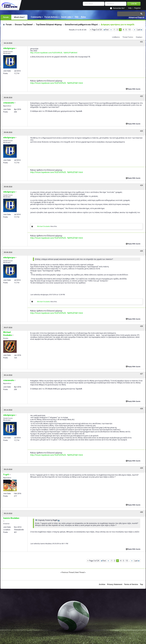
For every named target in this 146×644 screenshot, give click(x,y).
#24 (141, 185)
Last (140, 30)
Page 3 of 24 (97, 30)
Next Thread (80, 572)
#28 (141, 409)
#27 (141, 374)
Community (36, 17)
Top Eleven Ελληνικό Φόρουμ (49, 25)
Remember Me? (119, 8)
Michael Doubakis (44, 226)
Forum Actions (51, 17)
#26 (141, 326)
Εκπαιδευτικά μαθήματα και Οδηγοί (81, 25)
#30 (141, 512)
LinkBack (115, 37)
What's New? (19, 17)
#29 (141, 468)
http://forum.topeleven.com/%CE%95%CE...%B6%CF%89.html (54, 53)
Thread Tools (127, 37)
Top (141, 584)
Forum (6, 17)
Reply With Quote (133, 89)
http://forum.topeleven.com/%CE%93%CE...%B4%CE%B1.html (57, 83)
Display (138, 37)
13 (129, 30)
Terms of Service (131, 584)
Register (137, 8)
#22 (141, 96)
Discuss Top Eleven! (24, 25)
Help (130, 8)
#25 (141, 251)
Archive (102, 584)
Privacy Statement (115, 584)
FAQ (77, 17)
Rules (83, 17)
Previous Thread (68, 572)
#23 (141, 131)
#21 (141, 42)
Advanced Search (136, 18)
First (106, 30)
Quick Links (66, 17)
